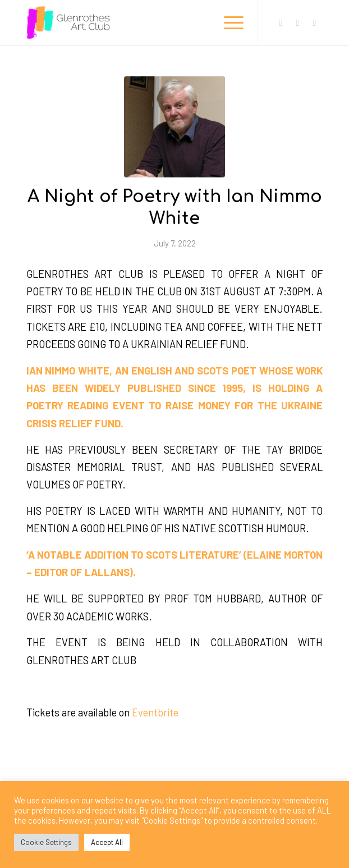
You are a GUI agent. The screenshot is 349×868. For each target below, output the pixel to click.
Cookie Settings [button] (46, 842)
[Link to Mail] (314, 23)
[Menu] (228, 22)
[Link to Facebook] (281, 23)
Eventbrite (155, 712)
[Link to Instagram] (297, 23)
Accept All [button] (107, 842)
